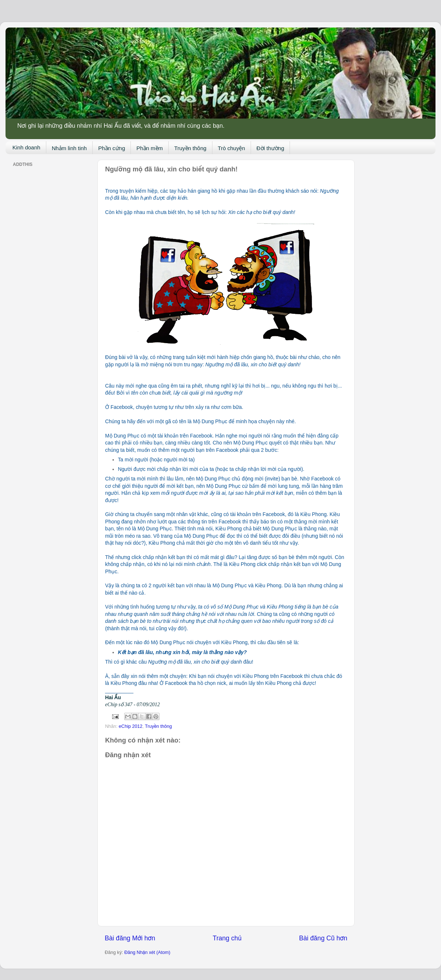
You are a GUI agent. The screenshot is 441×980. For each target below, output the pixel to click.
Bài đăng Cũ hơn (323, 938)
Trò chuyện (232, 148)
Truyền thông (190, 148)
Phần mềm (150, 148)
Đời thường (270, 148)
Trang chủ (227, 938)
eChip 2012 (130, 726)
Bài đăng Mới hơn (130, 938)
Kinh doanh (26, 147)
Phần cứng (112, 148)
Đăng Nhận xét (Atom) (147, 952)
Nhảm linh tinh (69, 148)
